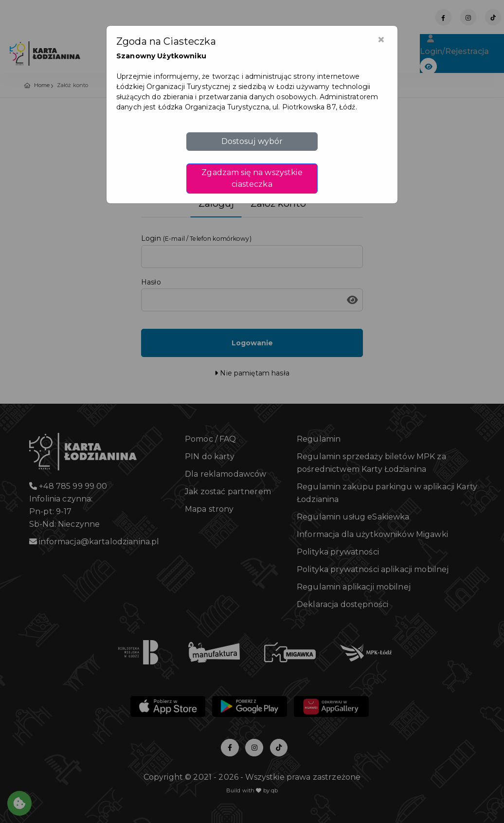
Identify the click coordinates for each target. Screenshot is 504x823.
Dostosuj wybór (252, 141)
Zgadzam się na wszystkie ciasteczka (252, 178)
